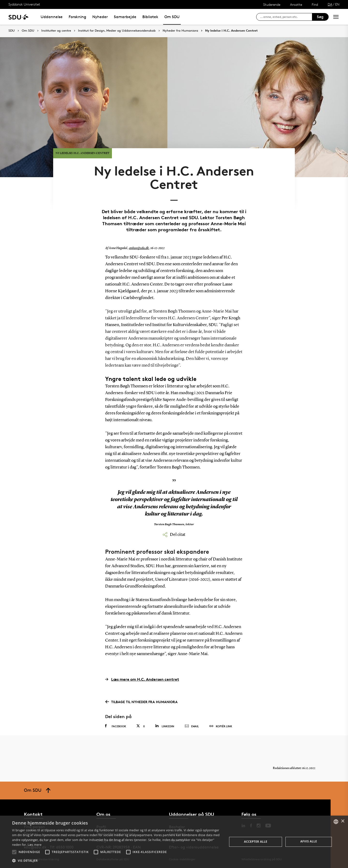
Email (192, 726)
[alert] (174, 842)
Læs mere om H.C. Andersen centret (142, 679)
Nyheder (100, 17)
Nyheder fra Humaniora (180, 31)
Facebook (116, 726)
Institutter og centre (56, 31)
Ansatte (296, 4)
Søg (320, 17)
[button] (14, 852)
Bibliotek (150, 17)
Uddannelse (52, 17)
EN (337, 4)
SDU (12, 31)
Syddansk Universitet (24, 4)
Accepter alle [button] (256, 842)
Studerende (272, 4)
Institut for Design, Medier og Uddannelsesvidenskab (117, 31)
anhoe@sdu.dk (139, 248)
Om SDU (172, 17)
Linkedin (165, 726)
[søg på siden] (286, 17)
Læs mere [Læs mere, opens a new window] (34, 845)
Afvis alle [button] (309, 841)
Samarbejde (125, 17)
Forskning (77, 17)
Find (315, 4)
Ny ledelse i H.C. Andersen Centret (231, 31)
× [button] (343, 821)
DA (330, 4)
